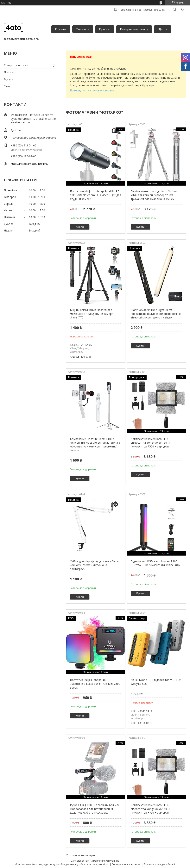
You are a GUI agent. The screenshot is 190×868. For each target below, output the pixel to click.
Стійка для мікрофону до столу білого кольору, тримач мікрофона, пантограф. (95, 565)
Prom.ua (114, 861)
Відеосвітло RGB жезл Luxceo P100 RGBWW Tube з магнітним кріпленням (155, 563)
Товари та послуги (16, 65)
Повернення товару (134, 29)
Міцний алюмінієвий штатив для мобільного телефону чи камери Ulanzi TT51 (92, 314)
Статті (8, 86)
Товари (81, 29)
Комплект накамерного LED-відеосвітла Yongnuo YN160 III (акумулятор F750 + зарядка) (150, 809)
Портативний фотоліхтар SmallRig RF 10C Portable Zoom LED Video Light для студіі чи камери (95, 195)
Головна (61, 29)
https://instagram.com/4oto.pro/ (29, 164)
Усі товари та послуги (80, 855)
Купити (80, 227)
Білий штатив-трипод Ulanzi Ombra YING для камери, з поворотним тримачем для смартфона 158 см (154, 195)
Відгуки (9, 79)
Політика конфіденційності (159, 864)
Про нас (105, 29)
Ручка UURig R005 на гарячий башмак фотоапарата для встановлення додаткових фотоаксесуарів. (95, 809)
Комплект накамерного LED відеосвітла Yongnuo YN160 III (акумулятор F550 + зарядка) (150, 443)
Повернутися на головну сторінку (92, 90)
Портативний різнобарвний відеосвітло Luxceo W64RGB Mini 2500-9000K (96, 684)
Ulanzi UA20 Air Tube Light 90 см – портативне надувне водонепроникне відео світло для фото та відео (156, 314)
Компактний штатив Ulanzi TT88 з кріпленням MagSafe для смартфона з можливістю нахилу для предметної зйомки (95, 445)
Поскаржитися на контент (127, 864)
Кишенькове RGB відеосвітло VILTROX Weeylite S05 (156, 682)
